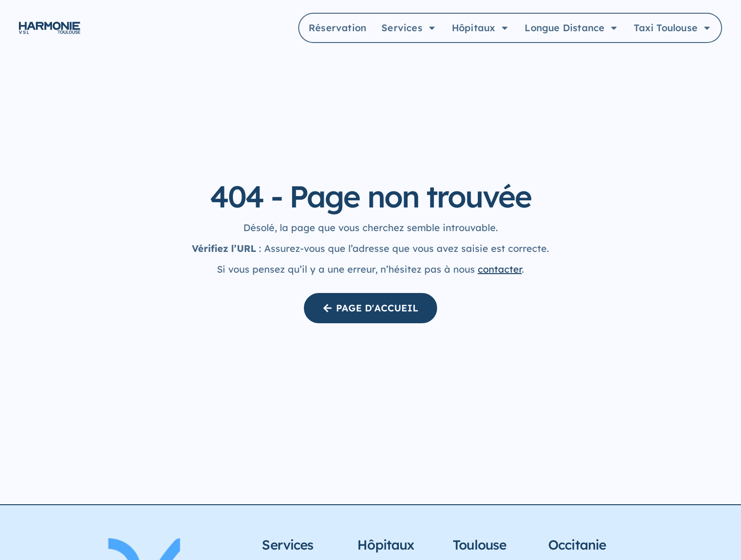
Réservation (337, 28)
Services (409, 28)
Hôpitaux (481, 28)
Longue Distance (572, 28)
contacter (500, 269)
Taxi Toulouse (673, 28)
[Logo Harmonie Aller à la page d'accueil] (50, 28)
